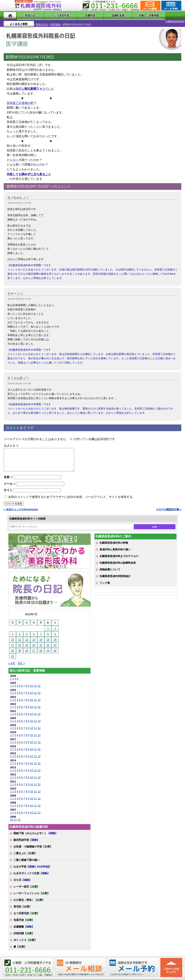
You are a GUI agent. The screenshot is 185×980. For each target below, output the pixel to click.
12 (39, 687)
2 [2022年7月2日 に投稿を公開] (55, 630)
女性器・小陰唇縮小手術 (33, 848)
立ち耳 (23, 881)
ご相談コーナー (150, 6)
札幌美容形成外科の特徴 (114, 544)
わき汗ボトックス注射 (32, 875)
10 (32, 687)
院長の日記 (28, 21)
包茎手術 (24, 921)
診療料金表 (104, 15)
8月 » (21, 665)
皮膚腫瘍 (24, 928)
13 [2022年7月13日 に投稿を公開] (34, 641)
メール (10, 485)
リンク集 (105, 584)
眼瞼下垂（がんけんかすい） (36, 834)
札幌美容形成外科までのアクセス (119, 557)
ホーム (10, 15)
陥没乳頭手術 (26, 841)
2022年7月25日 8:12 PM (19, 296)
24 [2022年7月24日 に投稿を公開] (13, 652)
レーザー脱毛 (26, 888)
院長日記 (27, 15)
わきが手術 (32, 868)
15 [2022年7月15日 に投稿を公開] (48, 641)
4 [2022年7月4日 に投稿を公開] (20, 635)
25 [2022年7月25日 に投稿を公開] (20, 652)
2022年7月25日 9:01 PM (19, 380)
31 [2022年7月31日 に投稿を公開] (13, 657)
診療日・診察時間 (133, 15)
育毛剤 (23, 908)
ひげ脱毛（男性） (29, 901)
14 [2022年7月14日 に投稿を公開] (41, 641)
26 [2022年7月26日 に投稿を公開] (27, 652)
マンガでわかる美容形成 (54, 15)
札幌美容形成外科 (10, 21)
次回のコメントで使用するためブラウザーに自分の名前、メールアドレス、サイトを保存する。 (72, 498)
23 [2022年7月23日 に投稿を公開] (55, 646)
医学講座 (41, 21)
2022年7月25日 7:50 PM (19, 200)
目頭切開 (24, 935)
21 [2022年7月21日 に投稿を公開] (41, 646)
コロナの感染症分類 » (169, 511)
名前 (8, 478)
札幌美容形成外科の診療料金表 (118, 564)
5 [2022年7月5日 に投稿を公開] (27, 635)
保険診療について (110, 571)
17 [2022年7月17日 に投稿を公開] (13, 646)
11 (35, 687)
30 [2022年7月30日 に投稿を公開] (55, 652)
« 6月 (12, 665)
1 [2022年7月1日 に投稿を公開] (48, 630)
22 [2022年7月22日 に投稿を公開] (48, 646)
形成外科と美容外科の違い (115, 551)
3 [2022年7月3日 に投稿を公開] (13, 635)
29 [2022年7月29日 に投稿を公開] (48, 652)
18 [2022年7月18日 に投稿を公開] (20, 646)
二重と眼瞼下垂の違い (26, 861)
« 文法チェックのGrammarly (21, 511)
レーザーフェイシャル (32, 895)
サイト (8, 491)
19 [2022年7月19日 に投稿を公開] (27, 646)
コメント (11, 443)
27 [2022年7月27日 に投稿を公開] (34, 652)
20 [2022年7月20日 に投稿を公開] (34, 646)
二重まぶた (25, 855)
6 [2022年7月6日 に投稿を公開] (34, 635)
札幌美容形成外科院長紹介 (115, 577)
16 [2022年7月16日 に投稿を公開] (55, 641)
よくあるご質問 (166, 15)
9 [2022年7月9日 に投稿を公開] (55, 635)
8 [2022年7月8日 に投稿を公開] (48, 635)
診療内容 (82, 15)
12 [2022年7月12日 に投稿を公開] (27, 641)
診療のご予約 (171, 6)
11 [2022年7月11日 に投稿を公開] (20, 641)
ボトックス (25, 941)
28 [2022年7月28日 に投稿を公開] (41, 652)
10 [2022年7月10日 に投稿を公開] (13, 641)
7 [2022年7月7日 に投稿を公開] (41, 635)
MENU (9, 6)
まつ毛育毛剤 (26, 915)
